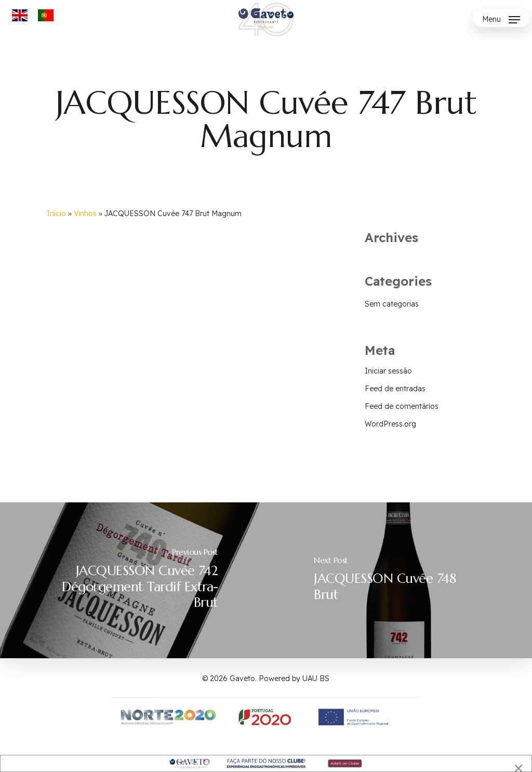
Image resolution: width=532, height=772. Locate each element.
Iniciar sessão (388, 371)
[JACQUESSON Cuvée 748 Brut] (399, 580)
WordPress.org (390, 424)
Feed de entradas (395, 389)
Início (56, 214)
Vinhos (85, 214)
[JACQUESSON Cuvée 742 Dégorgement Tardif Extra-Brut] (133, 580)
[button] (501, 19)
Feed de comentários (402, 406)
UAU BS (316, 678)
